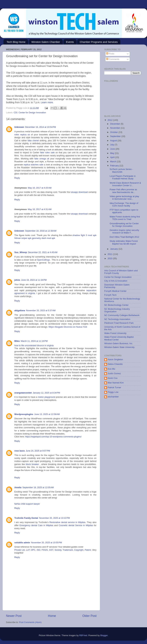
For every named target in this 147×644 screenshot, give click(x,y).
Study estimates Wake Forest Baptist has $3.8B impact (124, 242)
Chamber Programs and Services (99, 42)
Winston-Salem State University (119, 347)
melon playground (47, 397)
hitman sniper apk (23, 238)
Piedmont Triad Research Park (119, 323)
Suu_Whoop (21, 252)
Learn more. (47, 102)
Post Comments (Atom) (30, 622)
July (112, 145)
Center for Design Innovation (32, 113)
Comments (113, 59)
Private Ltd (19, 550)
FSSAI (45, 550)
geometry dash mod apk (44, 238)
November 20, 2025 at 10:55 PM (46, 543)
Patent (88, 550)
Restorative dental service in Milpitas (67, 522)
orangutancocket (23, 393)
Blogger (104, 635)
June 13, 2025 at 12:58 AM (47, 414)
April (113, 157)
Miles (17, 341)
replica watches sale (33, 165)
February (115, 166)
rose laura (19, 451)
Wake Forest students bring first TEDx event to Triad (125, 218)
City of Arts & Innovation (116, 281)
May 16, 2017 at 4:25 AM (40, 188)
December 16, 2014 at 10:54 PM (41, 127)
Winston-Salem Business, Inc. (119, 344)
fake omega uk (42, 159)
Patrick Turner (114, 388)
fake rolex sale (47, 153)
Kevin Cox (113, 378)
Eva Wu (111, 369)
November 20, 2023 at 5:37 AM (41, 311)
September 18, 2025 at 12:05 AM (38, 488)
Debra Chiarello (115, 364)
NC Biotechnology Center (116, 305)
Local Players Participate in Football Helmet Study (123, 177)
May (113, 153)
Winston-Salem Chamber (46, 42)
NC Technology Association (117, 319)
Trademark (68, 550)
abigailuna (20, 311)
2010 (110, 259)
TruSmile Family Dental (26, 518)
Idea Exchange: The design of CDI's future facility (124, 205)
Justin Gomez (114, 374)
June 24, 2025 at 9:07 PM (38, 451)
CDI (16, 113)
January (114, 249)
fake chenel (33, 141)
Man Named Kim (116, 383)
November (116, 128)
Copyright (79, 550)
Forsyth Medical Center (115, 291)
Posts (110, 54)
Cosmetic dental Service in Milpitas (76, 525)
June (113, 149)
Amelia (18, 488)
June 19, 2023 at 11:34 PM (34, 280)
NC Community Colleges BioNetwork (122, 315)
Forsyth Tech (110, 295)
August (114, 141)
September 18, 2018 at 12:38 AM (41, 231)
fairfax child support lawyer (27, 504)
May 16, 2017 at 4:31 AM (40, 209)
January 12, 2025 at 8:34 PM (46, 393)
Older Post (89, 616)
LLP (28, 550)
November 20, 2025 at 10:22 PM (55, 518)
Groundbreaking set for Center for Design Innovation (124, 225)
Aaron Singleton (115, 360)
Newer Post (14, 616)
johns (17, 280)
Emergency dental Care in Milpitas (36, 525)
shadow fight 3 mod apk (84, 235)
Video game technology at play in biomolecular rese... (124, 198)
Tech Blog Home (16, 42)
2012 (110, 120)
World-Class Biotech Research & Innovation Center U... (125, 184)
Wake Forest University (115, 333)
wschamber (113, 397)
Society (58, 550)
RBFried (83, 635)
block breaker (32, 464)
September (116, 136)
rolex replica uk (22, 135)
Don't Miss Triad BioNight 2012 (124, 237)
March (114, 162)
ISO (38, 550)
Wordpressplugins (24, 414)
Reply (17, 178)
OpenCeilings (43, 260)
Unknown (19, 127)
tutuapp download (79, 192)
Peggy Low (113, 392)
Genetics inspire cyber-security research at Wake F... (124, 231)
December (116, 124)
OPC (33, 550)
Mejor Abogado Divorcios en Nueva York (68, 327)
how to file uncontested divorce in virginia (34, 346)
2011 (110, 254)
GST (51, 550)
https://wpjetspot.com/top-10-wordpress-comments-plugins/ (53, 437)
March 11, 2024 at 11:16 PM (34, 341)
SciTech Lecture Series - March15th (121, 171)
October (114, 132)
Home (52, 616)
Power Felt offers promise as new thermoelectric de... (123, 191)
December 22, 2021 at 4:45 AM (43, 252)
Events (70, 42)
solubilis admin (22, 543)
